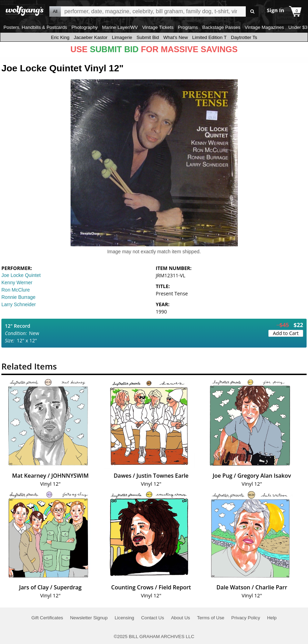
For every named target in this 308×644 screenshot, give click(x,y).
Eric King (60, 37)
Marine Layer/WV (120, 27)
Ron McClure (16, 290)
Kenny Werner (17, 283)
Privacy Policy (246, 618)
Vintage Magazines (264, 27)
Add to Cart (286, 333)
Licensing (124, 618)
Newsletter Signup (89, 618)
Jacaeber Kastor (91, 37)
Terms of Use (211, 618)
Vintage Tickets (158, 27)
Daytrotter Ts (244, 37)
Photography (84, 27)
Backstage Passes (221, 27)
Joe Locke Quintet (21, 275)
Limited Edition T (209, 37)
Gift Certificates (47, 618)
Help (272, 618)
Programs (188, 27)
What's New (176, 37)
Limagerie (122, 37)
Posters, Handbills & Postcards (35, 27)
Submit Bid (148, 37)
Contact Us (153, 618)
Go (252, 12)
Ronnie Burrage (18, 297)
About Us (181, 618)
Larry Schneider (19, 304)
